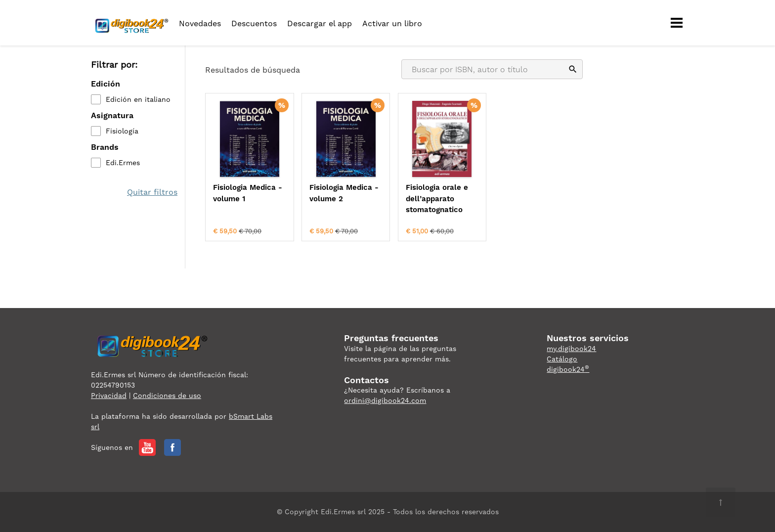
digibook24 (568, 369)
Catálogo (562, 359)
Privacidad (109, 396)
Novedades (200, 23)
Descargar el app (320, 23)
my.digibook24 (571, 349)
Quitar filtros (152, 192)
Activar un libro (392, 23)
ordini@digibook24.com (385, 400)
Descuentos (254, 23)
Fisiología (122, 131)
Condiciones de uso (167, 396)
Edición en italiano (138, 99)
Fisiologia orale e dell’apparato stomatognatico (437, 199)
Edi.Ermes (123, 163)
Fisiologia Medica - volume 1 (248, 193)
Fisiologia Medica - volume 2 (344, 193)
